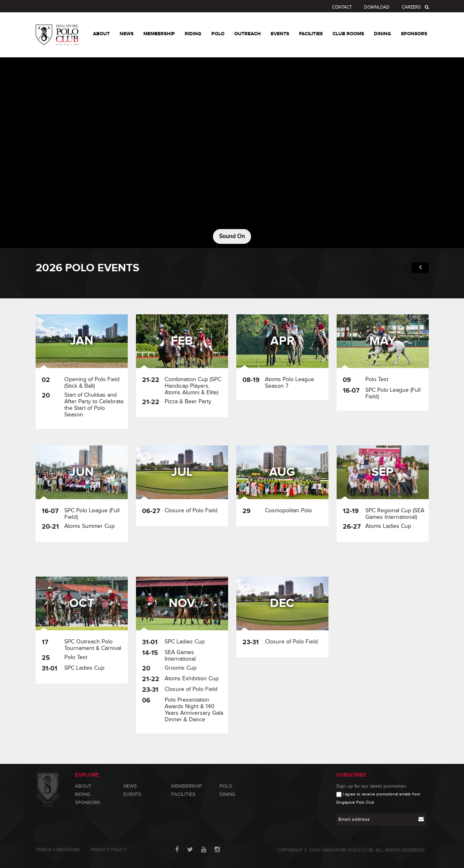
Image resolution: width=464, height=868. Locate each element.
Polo (226, 786)
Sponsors (87, 802)
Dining (227, 794)
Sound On (232, 236)
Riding (83, 794)
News (130, 786)
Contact (342, 7)
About (83, 786)
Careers (411, 7)
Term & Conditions (58, 850)
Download (377, 7)
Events (132, 794)
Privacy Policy (108, 850)
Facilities (183, 794)
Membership (187, 786)
